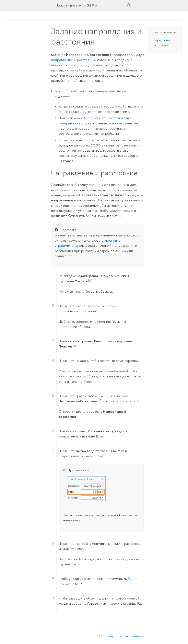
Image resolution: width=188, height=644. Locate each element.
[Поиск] (129, 5)
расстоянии (86, 60)
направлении (62, 60)
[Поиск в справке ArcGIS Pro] (90, 5)
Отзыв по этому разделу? (124, 636)
